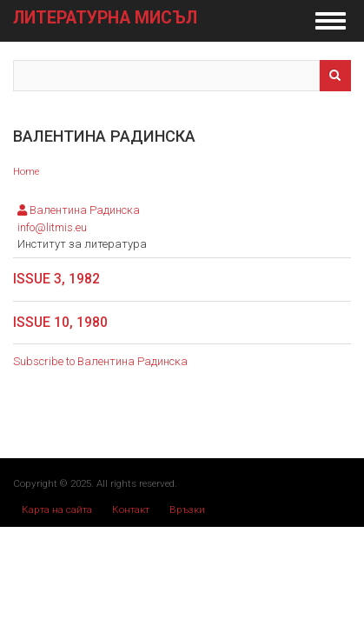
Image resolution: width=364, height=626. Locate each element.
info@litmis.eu (52, 227)
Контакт (131, 509)
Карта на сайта (57, 509)
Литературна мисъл (105, 18)
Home (26, 172)
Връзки (187, 509)
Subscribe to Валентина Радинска (100, 361)
